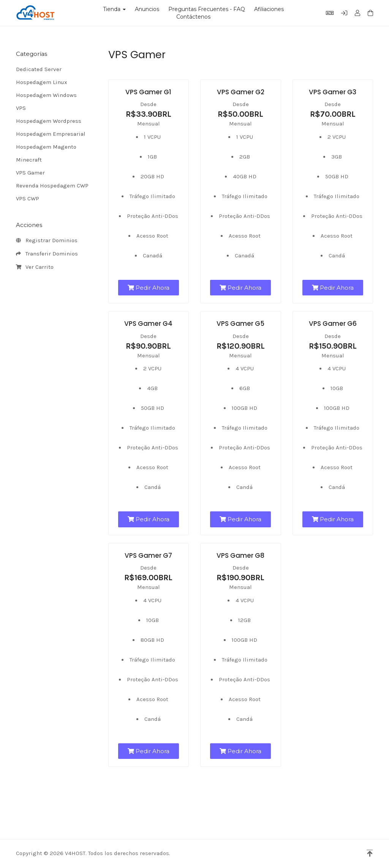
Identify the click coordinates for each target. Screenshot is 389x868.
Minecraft (29, 160)
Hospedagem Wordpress (49, 121)
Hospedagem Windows (46, 95)
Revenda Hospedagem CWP (52, 186)
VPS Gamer (30, 173)
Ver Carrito (35, 267)
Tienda (114, 9)
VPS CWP (28, 198)
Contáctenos (193, 17)
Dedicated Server (39, 69)
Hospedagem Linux (42, 82)
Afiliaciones (269, 9)
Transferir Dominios (47, 254)
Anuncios (147, 9)
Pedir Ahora (149, 288)
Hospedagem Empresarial (51, 134)
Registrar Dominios (47, 241)
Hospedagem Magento (46, 147)
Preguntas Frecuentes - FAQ (207, 9)
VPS (21, 108)
